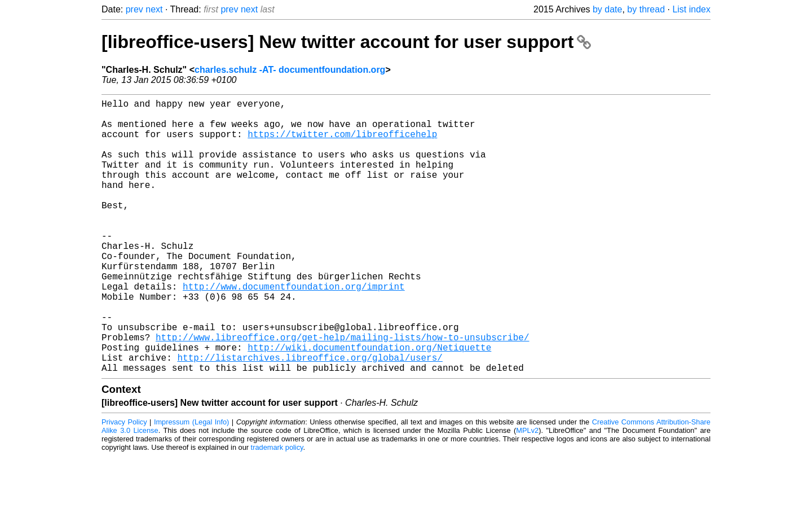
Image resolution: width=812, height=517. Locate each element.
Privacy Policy (124, 483)
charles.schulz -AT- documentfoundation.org (290, 70)
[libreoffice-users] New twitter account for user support (346, 42)
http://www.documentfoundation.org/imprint (294, 329)
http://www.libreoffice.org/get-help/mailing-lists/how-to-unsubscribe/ (342, 391)
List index (691, 9)
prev (134, 9)
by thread (646, 9)
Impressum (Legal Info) (191, 483)
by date (607, 9)
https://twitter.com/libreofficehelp (342, 143)
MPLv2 (527, 491)
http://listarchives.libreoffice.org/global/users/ (310, 416)
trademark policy (277, 508)
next (154, 9)
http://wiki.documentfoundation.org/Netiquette (369, 404)
